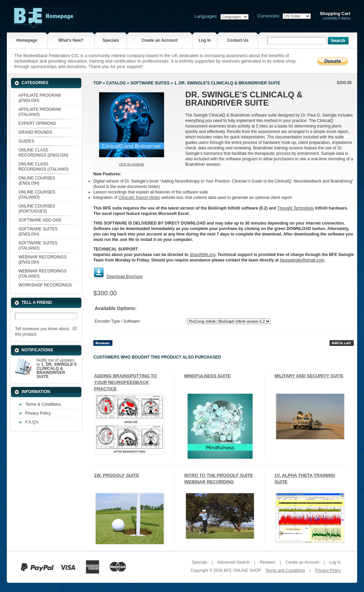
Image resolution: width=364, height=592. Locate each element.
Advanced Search (233, 562)
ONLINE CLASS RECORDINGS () (43, 153)
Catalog (116, 83)
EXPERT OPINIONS (37, 123)
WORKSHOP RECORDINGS (45, 285)
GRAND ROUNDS (35, 132)
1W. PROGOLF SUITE (117, 475)
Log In (205, 40)
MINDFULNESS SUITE (207, 376)
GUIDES (26, 141)
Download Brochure (125, 277)
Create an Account (160, 40)
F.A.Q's (32, 422)
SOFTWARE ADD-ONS (40, 220)
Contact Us (238, 40)
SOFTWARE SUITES (150, 83)
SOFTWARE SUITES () (38, 232)
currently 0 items (335, 16)
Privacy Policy (38, 413)
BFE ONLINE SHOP (242, 570)
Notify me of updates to (57, 368)
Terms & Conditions (43, 404)
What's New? (71, 40)
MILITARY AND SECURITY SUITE (309, 376)
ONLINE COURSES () (37, 181)
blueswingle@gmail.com (302, 260)
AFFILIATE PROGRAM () (40, 98)
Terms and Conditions (285, 570)
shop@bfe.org (202, 255)
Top (97, 83)
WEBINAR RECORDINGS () (43, 260)
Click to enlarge (131, 164)
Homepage (27, 40)
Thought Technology (296, 208)
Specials (111, 40)
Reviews (267, 562)
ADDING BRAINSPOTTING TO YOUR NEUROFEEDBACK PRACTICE (125, 382)
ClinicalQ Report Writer (139, 198)
